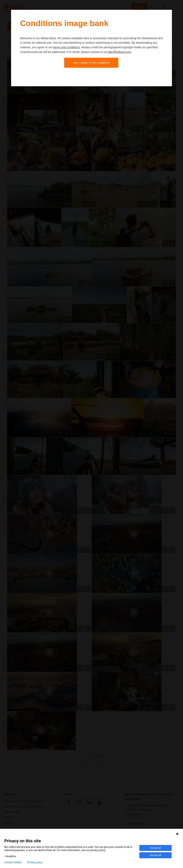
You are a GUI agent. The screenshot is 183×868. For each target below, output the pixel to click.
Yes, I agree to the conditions (91, 63)
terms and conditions (67, 47)
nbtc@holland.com (119, 52)
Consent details (13, 862)
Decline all (155, 855)
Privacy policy (35, 862)
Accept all (155, 848)
